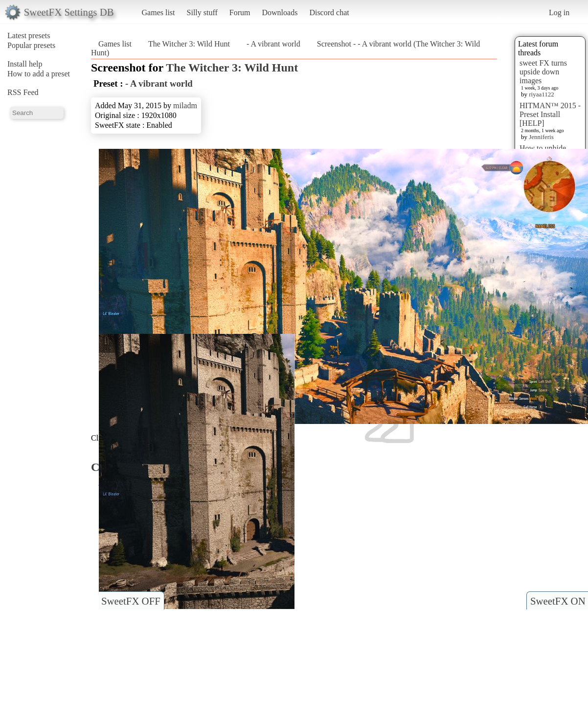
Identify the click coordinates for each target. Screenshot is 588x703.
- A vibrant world (273, 44)
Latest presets (29, 35)
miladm (185, 105)
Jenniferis (541, 137)
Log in (559, 12)
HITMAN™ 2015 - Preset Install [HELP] (550, 114)
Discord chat (329, 12)
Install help (25, 64)
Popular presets (31, 45)
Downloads (280, 12)
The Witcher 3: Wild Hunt (189, 44)
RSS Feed (23, 92)
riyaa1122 (542, 94)
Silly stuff (202, 12)
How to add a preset (39, 74)
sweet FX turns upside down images (543, 72)
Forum (240, 12)
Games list (158, 12)
